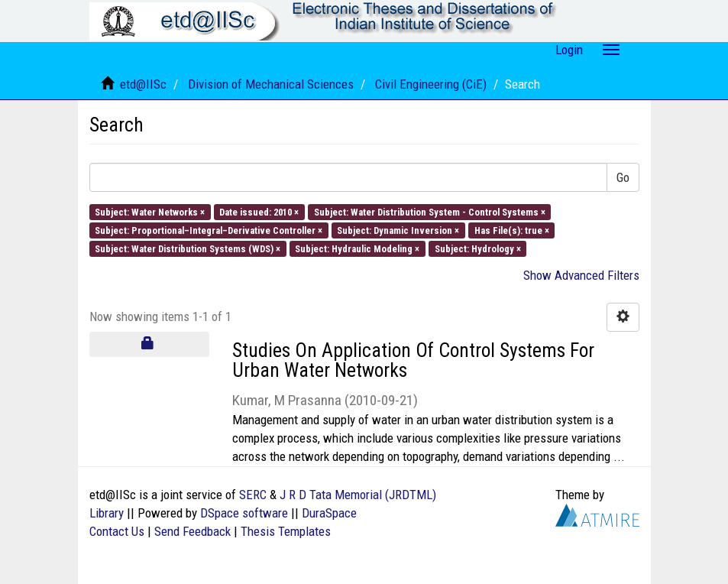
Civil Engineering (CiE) (431, 84)
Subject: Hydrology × (478, 249)
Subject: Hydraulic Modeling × (357, 249)
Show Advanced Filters (581, 275)
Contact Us (117, 531)
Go (623, 177)
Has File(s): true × (512, 230)
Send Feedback (193, 531)
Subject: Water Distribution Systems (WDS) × (188, 249)
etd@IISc (143, 84)
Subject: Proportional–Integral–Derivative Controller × (209, 230)
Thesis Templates (286, 531)
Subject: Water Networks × (150, 211)
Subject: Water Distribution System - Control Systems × (430, 211)
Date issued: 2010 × (259, 211)
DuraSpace (329, 513)
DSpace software (244, 513)
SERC (253, 495)
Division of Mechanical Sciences (271, 84)
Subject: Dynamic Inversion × (398, 230)
